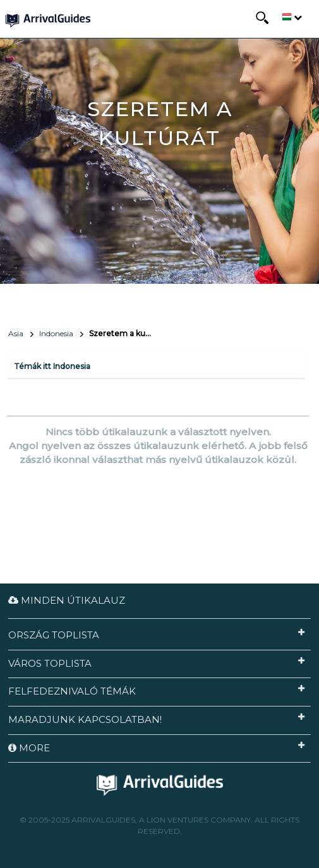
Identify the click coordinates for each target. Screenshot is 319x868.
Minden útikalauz (67, 600)
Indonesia (56, 333)
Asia (16, 333)
